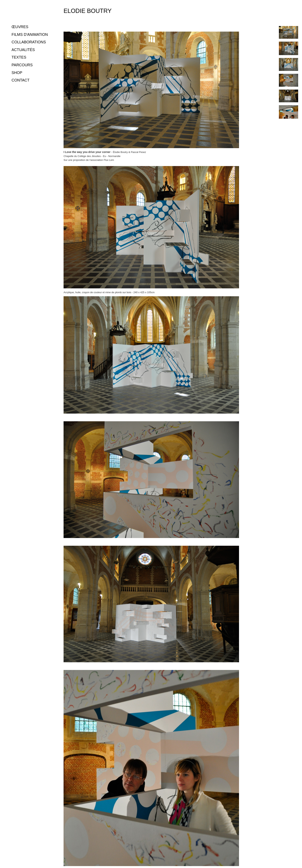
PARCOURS (22, 65)
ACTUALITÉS (23, 50)
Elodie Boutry (88, 11)
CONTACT (21, 80)
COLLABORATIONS (29, 42)
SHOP (17, 73)
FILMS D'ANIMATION (30, 34)
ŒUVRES (20, 27)
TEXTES (19, 57)
